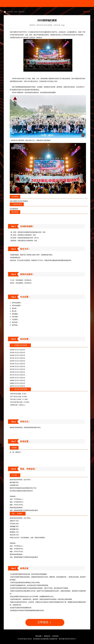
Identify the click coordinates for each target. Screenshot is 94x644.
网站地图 (39, 636)
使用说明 (55, 636)
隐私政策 (47, 636)
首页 (16, 12)
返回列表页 (87, 12)
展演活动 (21, 12)
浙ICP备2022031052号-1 (68, 639)
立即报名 (45, 622)
